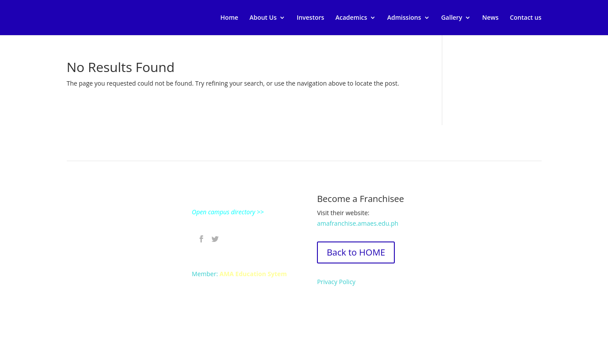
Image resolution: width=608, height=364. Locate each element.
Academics (351, 18)
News (490, 18)
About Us (263, 18)
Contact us (526, 18)
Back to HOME (356, 252)
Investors (310, 18)
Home (229, 18)
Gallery (451, 18)
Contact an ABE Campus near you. (116, 310)
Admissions (404, 18)
